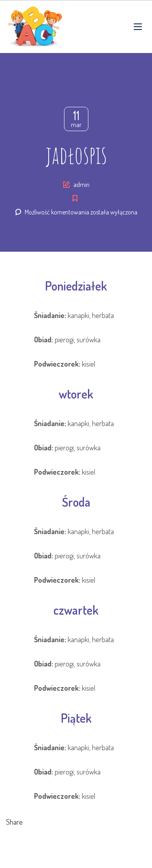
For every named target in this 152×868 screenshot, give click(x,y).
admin (81, 185)
